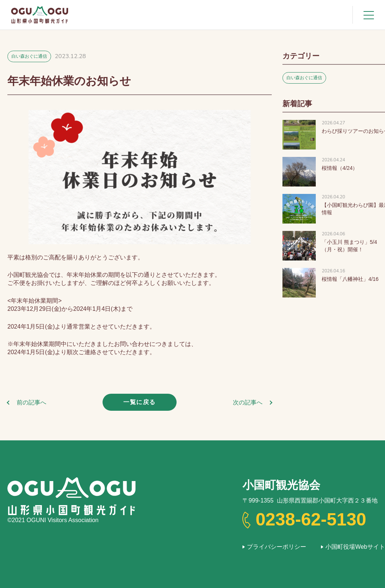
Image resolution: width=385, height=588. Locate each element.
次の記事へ (248, 402)
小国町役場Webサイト (355, 547)
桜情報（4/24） (340, 168)
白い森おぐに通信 (29, 56)
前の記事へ (31, 402)
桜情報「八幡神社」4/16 (350, 279)
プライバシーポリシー (277, 547)
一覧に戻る (140, 402)
